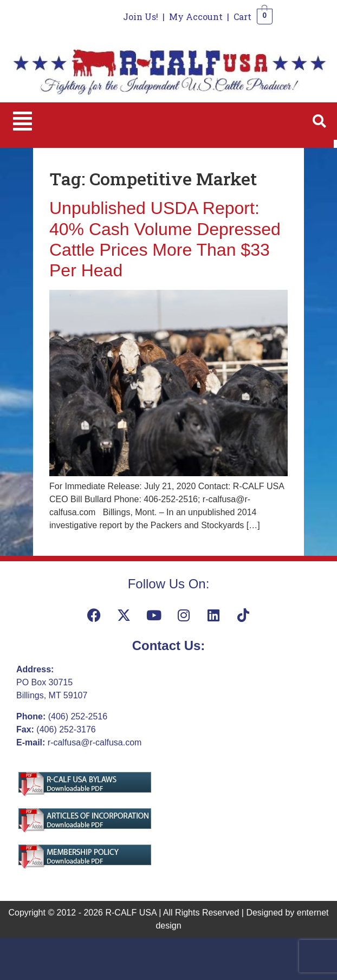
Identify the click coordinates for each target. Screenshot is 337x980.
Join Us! (141, 17)
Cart (242, 17)
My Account (196, 17)
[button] (22, 121)
